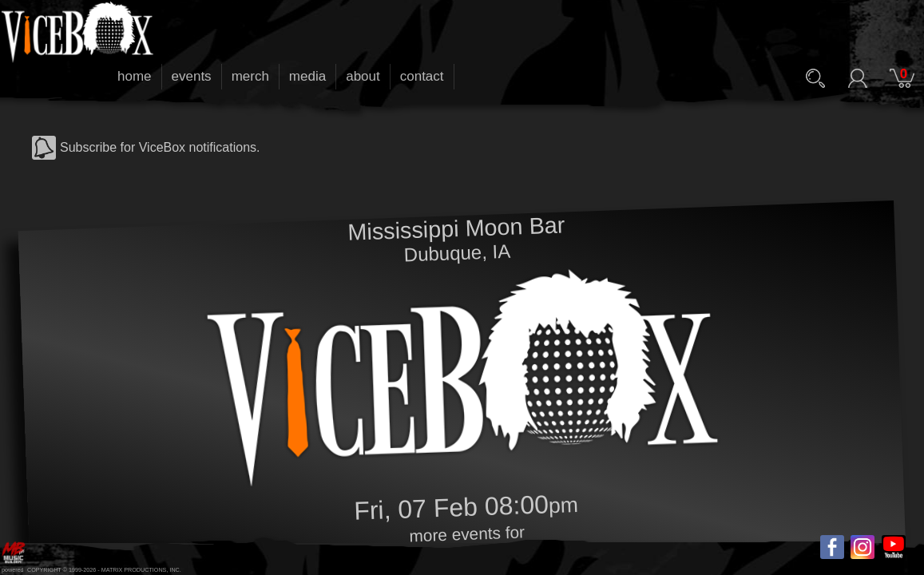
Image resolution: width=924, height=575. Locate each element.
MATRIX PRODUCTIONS (134, 570)
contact (422, 76)
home (135, 76)
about (363, 76)
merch (250, 76)
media (307, 76)
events (192, 76)
